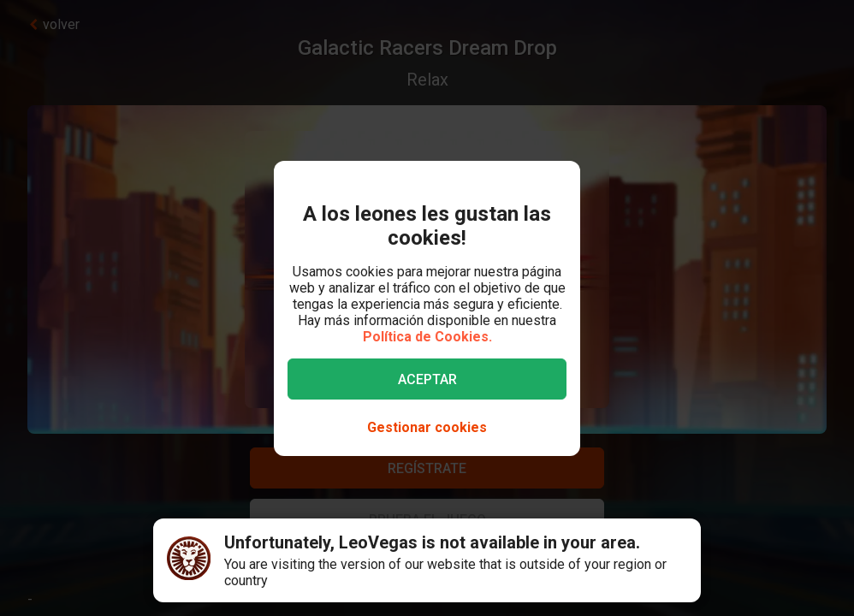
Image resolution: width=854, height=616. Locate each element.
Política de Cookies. (427, 337)
